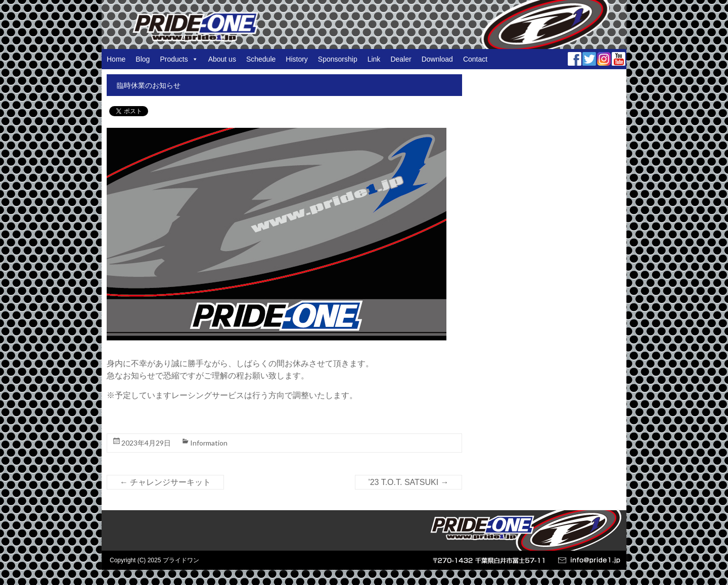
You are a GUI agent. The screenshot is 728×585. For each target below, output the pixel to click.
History (297, 59)
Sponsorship (338, 59)
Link (374, 59)
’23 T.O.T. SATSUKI (408, 482)
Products (179, 59)
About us (222, 59)
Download (437, 59)
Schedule (261, 59)
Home (116, 59)
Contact (475, 59)
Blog (143, 59)
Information (209, 443)
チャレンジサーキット (165, 482)
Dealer (401, 59)
